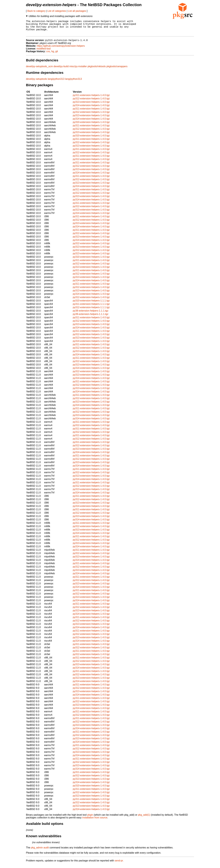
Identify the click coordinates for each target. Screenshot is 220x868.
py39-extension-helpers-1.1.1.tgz (91, 318)
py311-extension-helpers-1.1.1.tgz (91, 307)
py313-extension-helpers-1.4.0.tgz (91, 105)
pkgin (90, 818)
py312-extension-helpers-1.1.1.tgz (91, 311)
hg (53, 55)
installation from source (95, 821)
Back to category (36, 11)
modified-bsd (44, 52)
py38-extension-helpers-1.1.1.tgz (91, 314)
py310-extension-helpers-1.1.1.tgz (91, 304)
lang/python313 (56, 82)
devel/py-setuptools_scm (39, 70)
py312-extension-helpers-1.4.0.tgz (91, 102)
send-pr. (119, 864)
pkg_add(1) (144, 818)
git (57, 55)
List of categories (57, 11)
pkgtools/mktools (97, 70)
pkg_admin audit (40, 851)
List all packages (77, 11)
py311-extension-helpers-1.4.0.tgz (91, 99)
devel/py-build (61, 70)
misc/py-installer (78, 70)
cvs (48, 55)
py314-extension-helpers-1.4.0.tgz (91, 109)
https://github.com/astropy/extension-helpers (61, 49)
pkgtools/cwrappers (117, 70)
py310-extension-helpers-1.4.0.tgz (91, 126)
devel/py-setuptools (37, 82)
